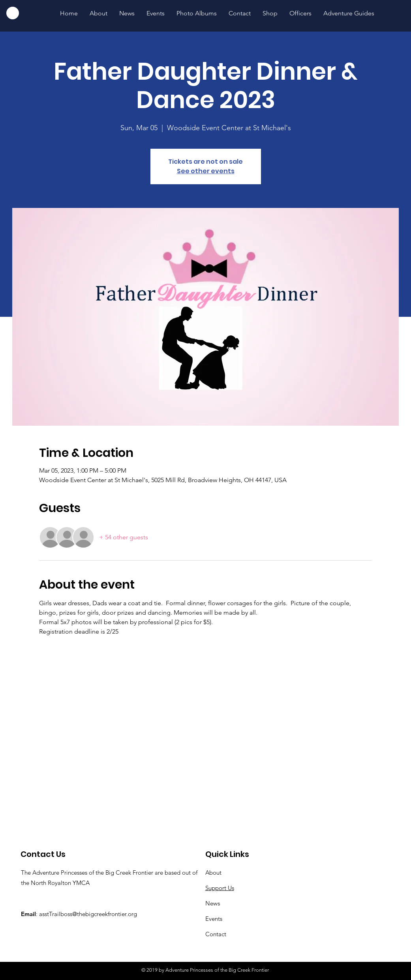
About (213, 872)
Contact (216, 934)
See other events (206, 171)
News (213, 903)
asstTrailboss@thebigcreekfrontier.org (88, 914)
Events (214, 919)
